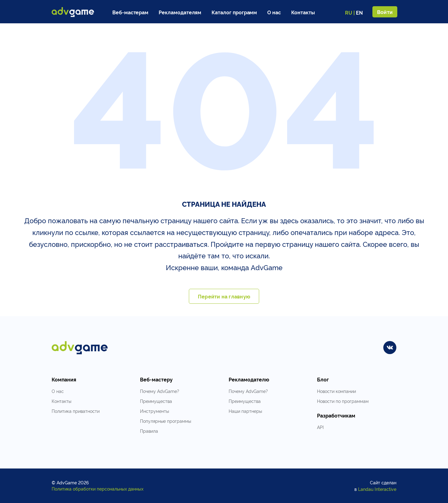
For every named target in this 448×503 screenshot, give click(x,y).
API (320, 427)
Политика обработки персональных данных (98, 489)
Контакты (303, 12)
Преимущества (156, 401)
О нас (274, 12)
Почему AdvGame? (160, 391)
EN (359, 12)
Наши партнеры (245, 411)
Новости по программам (343, 401)
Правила (149, 431)
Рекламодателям (180, 12)
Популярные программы (166, 421)
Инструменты (154, 411)
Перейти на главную (224, 296)
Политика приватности (76, 411)
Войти (385, 12)
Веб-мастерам (130, 12)
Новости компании (336, 391)
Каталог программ (234, 12)
